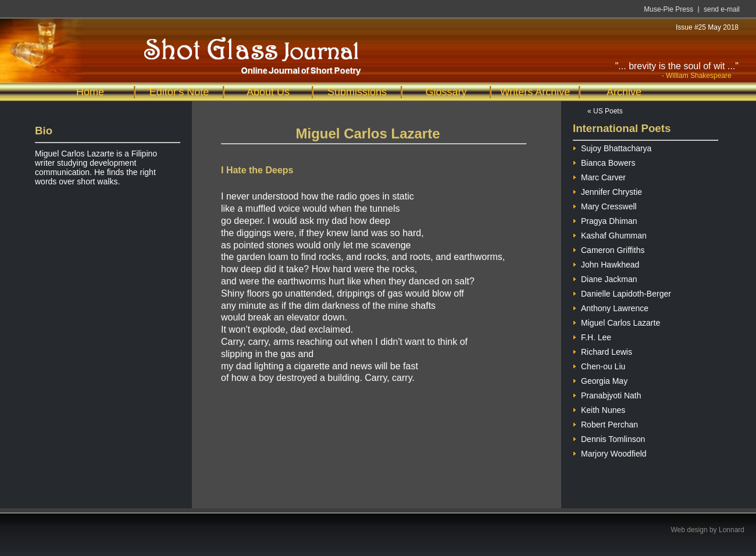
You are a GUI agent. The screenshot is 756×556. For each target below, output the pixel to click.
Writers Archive (535, 92)
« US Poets (605, 111)
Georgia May (600, 379)
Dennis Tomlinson (609, 438)
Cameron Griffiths (609, 249)
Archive (624, 92)
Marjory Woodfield (610, 452)
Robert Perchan (605, 423)
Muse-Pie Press (668, 9)
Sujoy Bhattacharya (612, 147)
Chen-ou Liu (599, 365)
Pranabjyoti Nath (607, 394)
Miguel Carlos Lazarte (616, 321)
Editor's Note (179, 92)
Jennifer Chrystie (607, 190)
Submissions (357, 92)
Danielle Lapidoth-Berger (622, 292)
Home (90, 92)
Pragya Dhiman (605, 220)
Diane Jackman (605, 278)
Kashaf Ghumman (610, 234)
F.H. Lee (592, 336)
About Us (268, 92)
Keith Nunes (599, 409)
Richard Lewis (602, 350)
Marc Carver (599, 176)
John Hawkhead (606, 263)
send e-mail (722, 9)
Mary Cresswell (605, 205)
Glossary (446, 92)
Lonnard (732, 530)
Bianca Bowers (604, 161)
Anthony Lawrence (611, 307)
